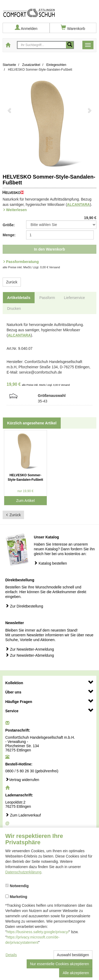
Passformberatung (22, 262)
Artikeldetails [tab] (19, 298)
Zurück (12, 282)
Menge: (9, 235)
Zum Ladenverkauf (23, 815)
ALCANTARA (79, 205)
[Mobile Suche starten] (70, 45)
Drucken (14, 308)
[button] (10, 124)
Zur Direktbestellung (24, 606)
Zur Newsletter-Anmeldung (30, 649)
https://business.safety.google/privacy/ (38, 932)
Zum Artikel (25, 501)
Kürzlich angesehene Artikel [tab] (32, 423)
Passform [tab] (47, 298)
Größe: (9, 225)
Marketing (16, 897)
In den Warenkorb (50, 249)
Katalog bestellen (50, 563)
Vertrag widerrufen (22, 780)
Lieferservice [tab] (74, 298)
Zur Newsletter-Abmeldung (30, 655)
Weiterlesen (16, 210)
